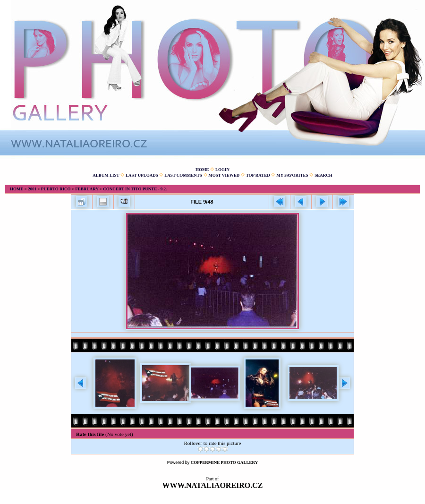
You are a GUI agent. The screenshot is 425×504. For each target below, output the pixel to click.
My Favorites (292, 175)
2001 (32, 189)
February (87, 189)
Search (323, 175)
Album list (106, 175)
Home (202, 170)
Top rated (258, 175)
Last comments (183, 175)
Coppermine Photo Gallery (225, 462)
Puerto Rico (56, 189)
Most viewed (224, 175)
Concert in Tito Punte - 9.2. (135, 189)
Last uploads (142, 175)
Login (222, 170)
